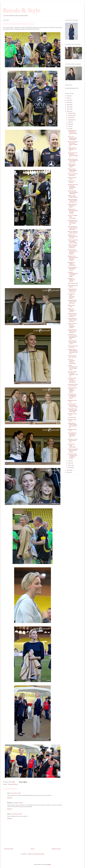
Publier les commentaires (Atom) (36, 854)
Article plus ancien (56, 849)
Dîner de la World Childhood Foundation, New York (73, 374)
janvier (70, 467)
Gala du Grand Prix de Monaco (73, 175)
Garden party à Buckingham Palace (72, 165)
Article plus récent (9, 849)
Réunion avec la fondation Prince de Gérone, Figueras (73, 252)
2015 (68, 105)
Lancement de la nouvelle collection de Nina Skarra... (72, 380)
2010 (68, 472)
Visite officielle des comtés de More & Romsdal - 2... (73, 201)
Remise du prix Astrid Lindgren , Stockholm (73, 170)
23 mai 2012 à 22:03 (16, 793)
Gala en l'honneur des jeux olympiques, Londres (72, 326)
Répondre (10, 798)
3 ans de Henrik (72, 417)
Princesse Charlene (13, 784)
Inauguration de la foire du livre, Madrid (72, 206)
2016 (68, 102)
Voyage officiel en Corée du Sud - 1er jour (72, 342)
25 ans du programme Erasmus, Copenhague (72, 361)
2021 (68, 96)
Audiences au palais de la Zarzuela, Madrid (73, 450)
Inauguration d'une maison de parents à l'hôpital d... (73, 155)
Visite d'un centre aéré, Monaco (72, 356)
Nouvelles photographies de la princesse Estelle (73, 274)
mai (69, 129)
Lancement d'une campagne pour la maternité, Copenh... (72, 456)
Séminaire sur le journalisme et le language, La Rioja (73, 337)
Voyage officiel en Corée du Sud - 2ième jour (72, 331)
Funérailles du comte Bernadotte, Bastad (71, 296)
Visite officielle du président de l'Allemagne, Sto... (72, 435)
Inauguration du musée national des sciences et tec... (72, 425)
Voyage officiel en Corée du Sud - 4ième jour (72, 315)
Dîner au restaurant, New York (73, 347)
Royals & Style (22, 10)
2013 (68, 109)
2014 (68, 107)
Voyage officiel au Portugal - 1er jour (72, 149)
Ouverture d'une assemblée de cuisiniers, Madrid (73, 405)
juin (69, 126)
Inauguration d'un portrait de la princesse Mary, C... (72, 133)
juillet (70, 124)
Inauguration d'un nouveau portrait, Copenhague (73, 410)
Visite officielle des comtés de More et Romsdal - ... (73, 228)
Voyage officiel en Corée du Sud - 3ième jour (72, 320)
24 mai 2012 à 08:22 (17, 803)
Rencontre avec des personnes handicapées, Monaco (73, 187)
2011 (68, 470)
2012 (68, 111)
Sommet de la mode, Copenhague (72, 445)
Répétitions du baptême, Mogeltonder (72, 264)
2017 (68, 100)
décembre (71, 113)
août (69, 122)
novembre (71, 115)
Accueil (32, 849)
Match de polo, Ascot (72, 306)
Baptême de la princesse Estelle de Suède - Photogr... (73, 211)
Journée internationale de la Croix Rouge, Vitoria (73, 368)
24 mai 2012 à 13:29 (16, 814)
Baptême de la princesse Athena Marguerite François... (73, 258)
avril (69, 461)
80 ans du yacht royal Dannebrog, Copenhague (73, 192)
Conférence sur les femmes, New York (73, 441)
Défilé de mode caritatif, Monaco (73, 196)
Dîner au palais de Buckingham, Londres (72, 269)
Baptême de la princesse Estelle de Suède (73, 236)
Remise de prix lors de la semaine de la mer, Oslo (73, 161)
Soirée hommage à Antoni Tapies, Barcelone (73, 246)
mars (70, 463)
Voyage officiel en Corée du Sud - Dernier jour (72, 290)
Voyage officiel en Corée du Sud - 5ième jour (72, 302)
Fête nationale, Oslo (73, 283)
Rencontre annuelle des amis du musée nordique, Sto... (73, 144)
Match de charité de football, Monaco (73, 232)
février (70, 465)
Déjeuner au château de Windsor (71, 280)
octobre (70, 118)
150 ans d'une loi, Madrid (72, 178)
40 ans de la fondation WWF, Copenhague (72, 138)
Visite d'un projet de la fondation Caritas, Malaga (73, 241)
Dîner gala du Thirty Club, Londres (73, 385)
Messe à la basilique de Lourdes (71, 310)
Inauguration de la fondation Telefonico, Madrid (72, 390)
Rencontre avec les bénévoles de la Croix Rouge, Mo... (73, 222)
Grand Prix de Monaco (71, 182)
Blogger (49, 864)
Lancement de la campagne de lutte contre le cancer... (72, 396)
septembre (71, 120)
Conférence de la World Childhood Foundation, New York (73, 352)
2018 (68, 98)
